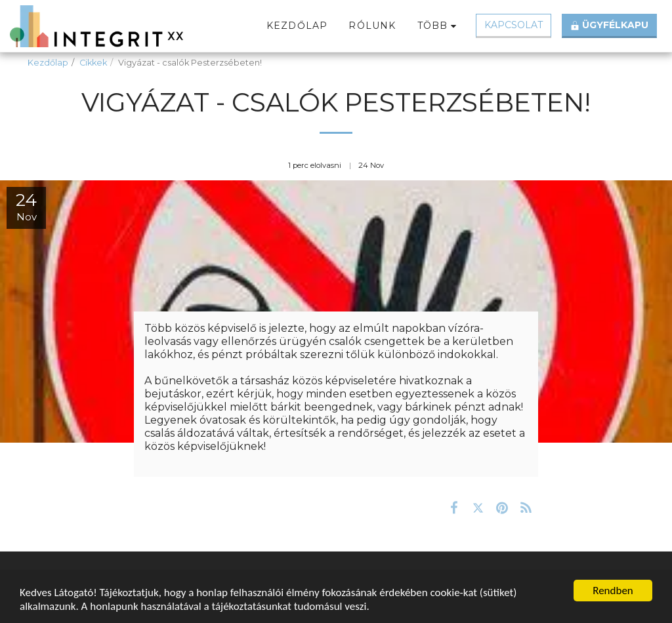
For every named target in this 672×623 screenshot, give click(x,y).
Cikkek (93, 63)
